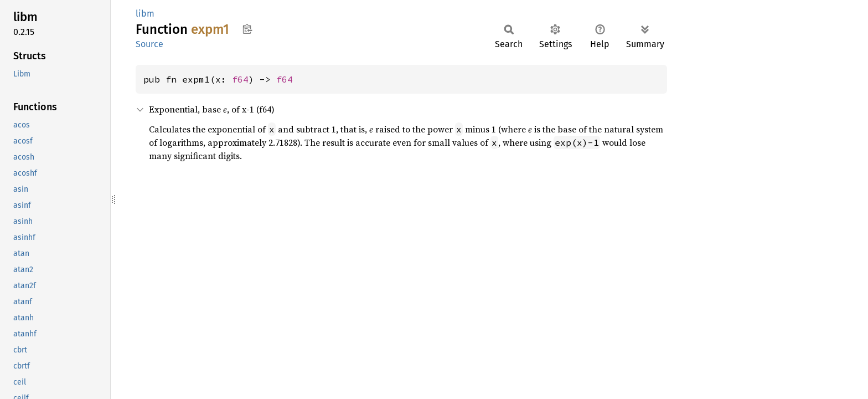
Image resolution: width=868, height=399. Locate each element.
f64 (240, 79)
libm (145, 14)
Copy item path (247, 29)
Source (149, 44)
